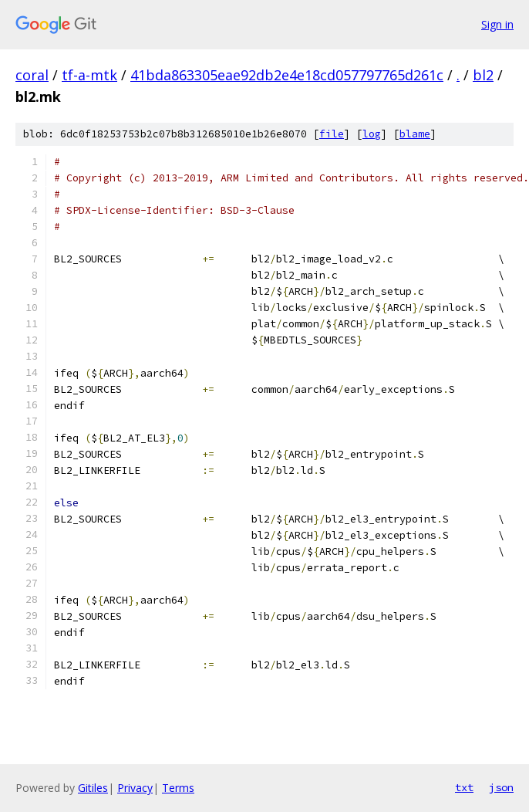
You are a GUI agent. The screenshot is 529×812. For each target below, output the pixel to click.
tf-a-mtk (89, 75)
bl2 (483, 75)
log (372, 134)
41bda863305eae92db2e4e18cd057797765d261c (287, 75)
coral (32, 75)
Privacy (135, 788)
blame (415, 134)
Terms (178, 788)
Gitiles (93, 788)
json (501, 787)
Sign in (497, 24)
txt (464, 787)
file (332, 134)
